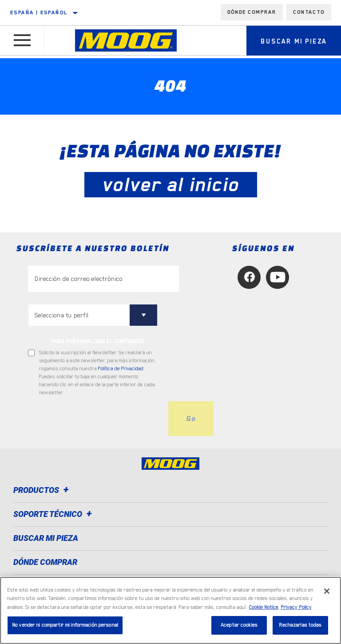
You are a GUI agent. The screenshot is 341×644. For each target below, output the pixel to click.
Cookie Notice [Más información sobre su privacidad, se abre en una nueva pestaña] (264, 607)
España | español (39, 12)
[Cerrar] (327, 591)
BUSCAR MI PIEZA (46, 538)
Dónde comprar (252, 12)
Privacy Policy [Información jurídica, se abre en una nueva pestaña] (296, 607)
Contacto (309, 12)
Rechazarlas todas (300, 625)
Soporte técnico (54, 514)
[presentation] (95, 419)
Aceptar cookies (239, 625)
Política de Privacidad (121, 369)
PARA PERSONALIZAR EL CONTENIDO (97, 341)
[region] (170, 610)
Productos (42, 490)
